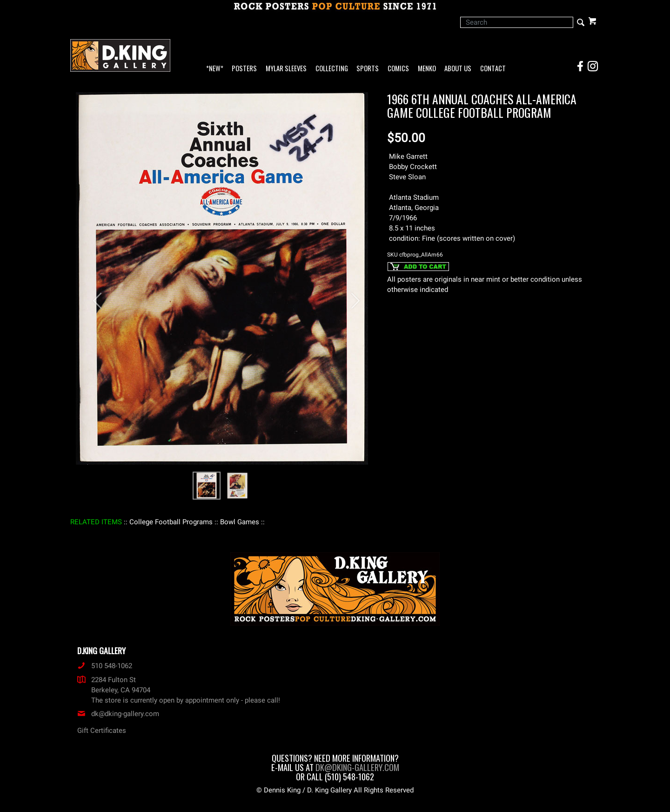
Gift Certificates (102, 731)
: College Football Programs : (171, 522)
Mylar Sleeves (286, 69)
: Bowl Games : (240, 522)
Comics (398, 69)
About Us (458, 69)
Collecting (332, 69)
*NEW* (215, 69)
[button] (93, 296)
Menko (427, 69)
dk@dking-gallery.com (118, 714)
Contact (493, 69)
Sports (368, 69)
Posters (244, 69)
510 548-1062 (105, 666)
